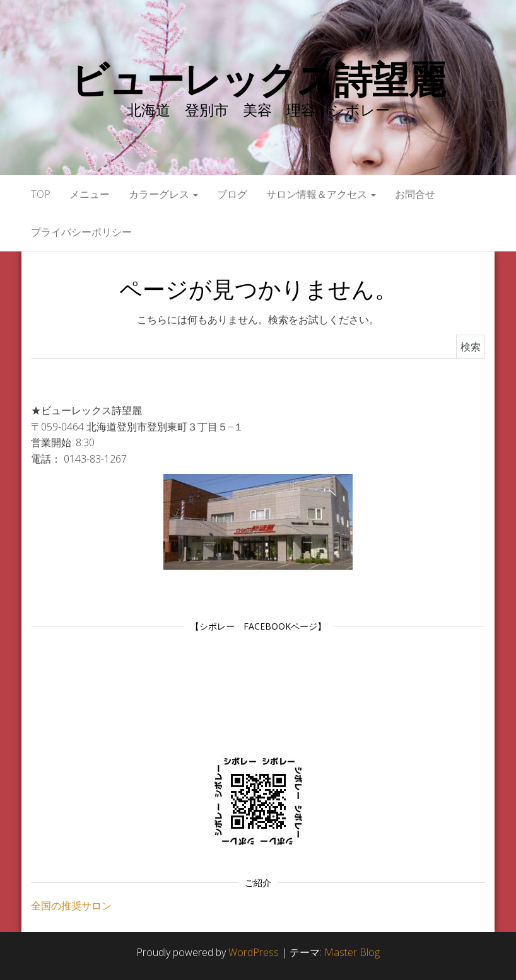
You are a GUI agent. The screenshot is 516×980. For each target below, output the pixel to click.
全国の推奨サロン (71, 906)
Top (41, 194)
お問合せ (415, 194)
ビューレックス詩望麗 (258, 79)
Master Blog (352, 952)
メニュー (90, 194)
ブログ (232, 194)
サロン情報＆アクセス (321, 194)
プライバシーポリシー (81, 232)
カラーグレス (163, 194)
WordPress (254, 952)
